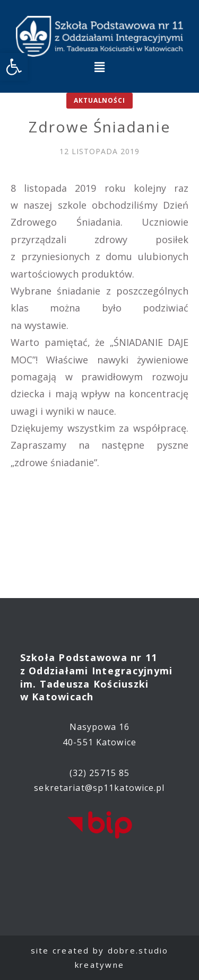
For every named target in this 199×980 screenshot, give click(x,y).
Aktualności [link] (99, 100)
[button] (99, 67)
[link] (14, 67)
